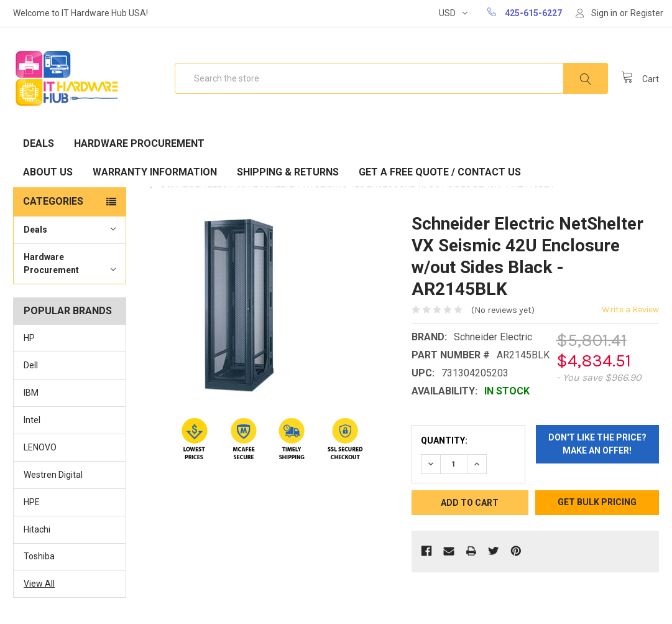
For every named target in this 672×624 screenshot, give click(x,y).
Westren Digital (53, 475)
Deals (39, 143)
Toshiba (39, 556)
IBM (31, 393)
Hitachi (37, 529)
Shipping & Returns (288, 172)
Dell (31, 365)
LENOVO (40, 447)
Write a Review (630, 310)
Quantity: (444, 440)
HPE (32, 502)
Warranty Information (155, 172)
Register (647, 13)
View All (39, 584)
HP (29, 338)
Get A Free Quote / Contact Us (440, 172)
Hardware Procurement (139, 143)
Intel (32, 420)
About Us (48, 172)
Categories (53, 201)
